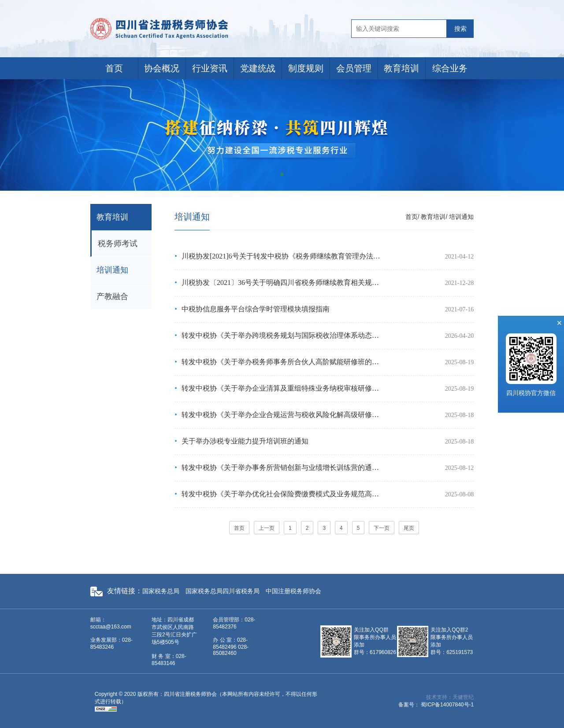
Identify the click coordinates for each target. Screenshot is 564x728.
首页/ (412, 217)
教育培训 (401, 68)
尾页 (409, 528)
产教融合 (112, 296)
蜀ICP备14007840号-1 (447, 705)
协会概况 (162, 68)
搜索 (460, 29)
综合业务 (450, 68)
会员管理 (354, 68)
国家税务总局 (161, 591)
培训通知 (112, 270)
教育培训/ (434, 217)
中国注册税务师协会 (293, 591)
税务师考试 (118, 244)
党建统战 (258, 68)
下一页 (382, 528)
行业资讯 (210, 68)
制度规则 (306, 68)
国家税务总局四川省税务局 (223, 591)
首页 (114, 68)
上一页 (267, 528)
